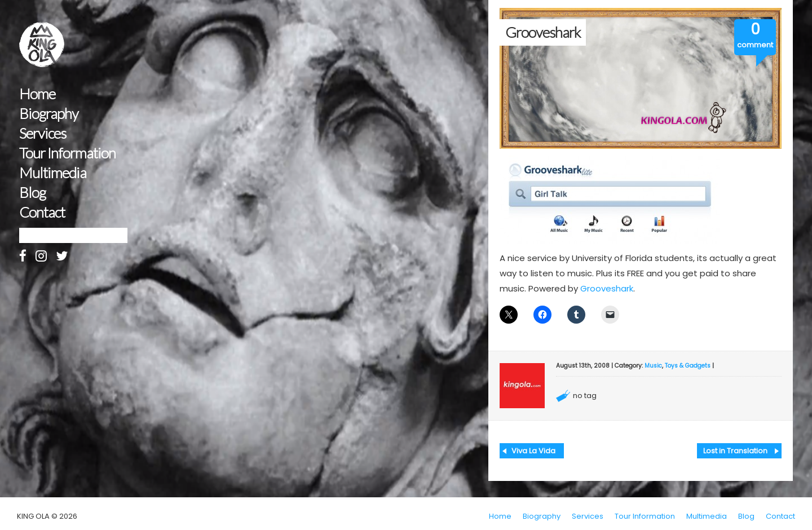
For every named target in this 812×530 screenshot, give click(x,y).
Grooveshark (607, 288)
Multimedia (53, 173)
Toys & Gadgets (688, 366)
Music (653, 366)
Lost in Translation (735, 451)
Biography (49, 114)
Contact (42, 212)
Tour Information (67, 153)
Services (43, 133)
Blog (32, 193)
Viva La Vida (533, 451)
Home (37, 94)
